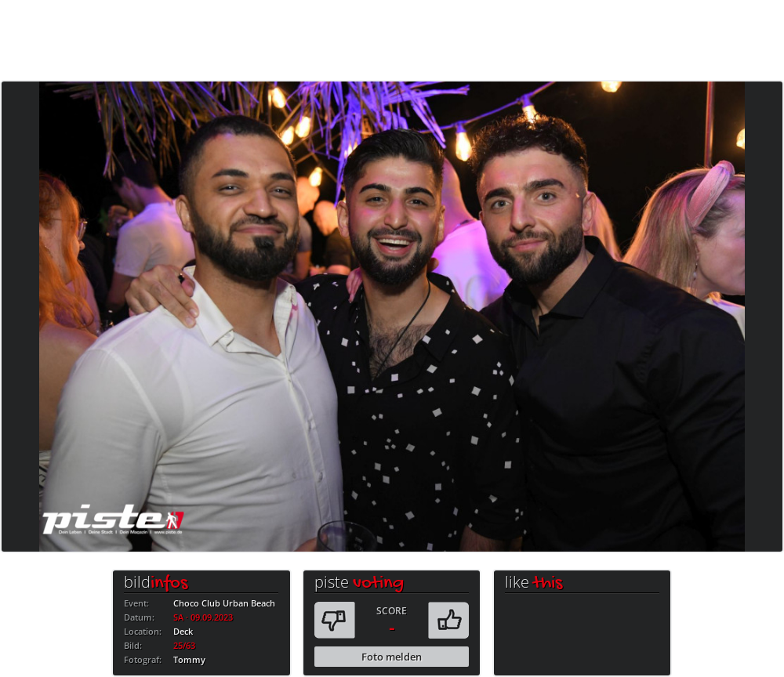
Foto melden (392, 657)
